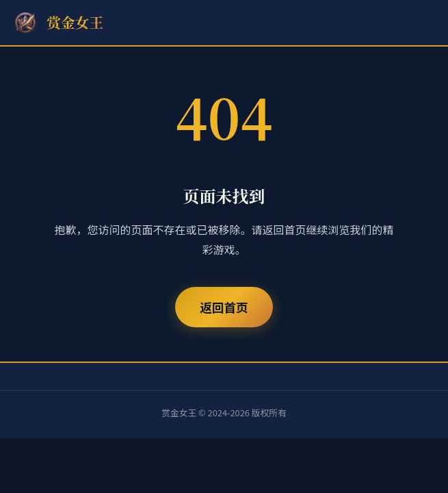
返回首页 (224, 307)
